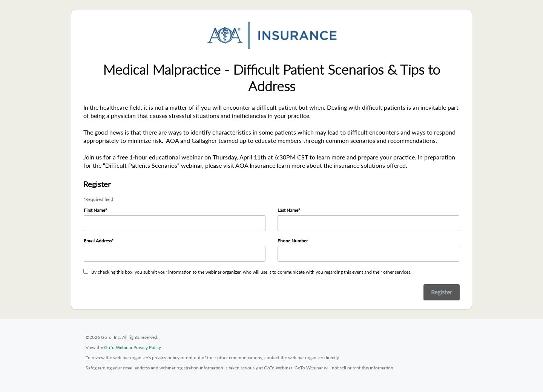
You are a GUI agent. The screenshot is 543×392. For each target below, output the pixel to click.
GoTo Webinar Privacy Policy (133, 347)
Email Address (98, 241)
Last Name (288, 210)
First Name (94, 210)
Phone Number (293, 241)
